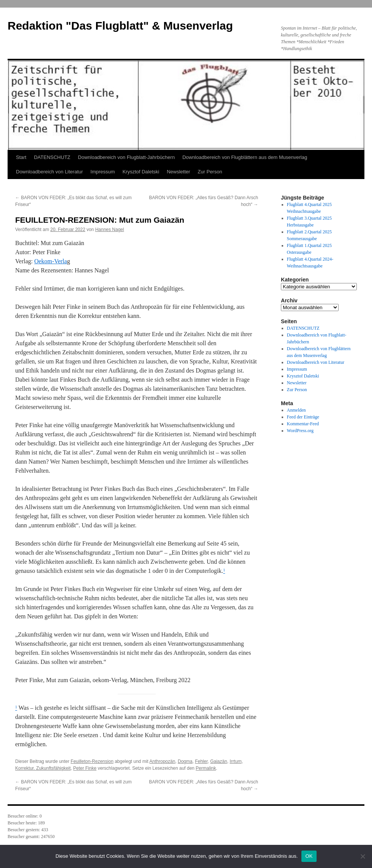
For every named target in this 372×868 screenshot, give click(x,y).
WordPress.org (300, 431)
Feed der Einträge (303, 417)
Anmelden (296, 410)
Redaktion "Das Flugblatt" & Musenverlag (120, 26)
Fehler (201, 761)
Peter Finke (85, 768)
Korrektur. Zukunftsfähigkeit (43, 768)
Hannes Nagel (110, 230)
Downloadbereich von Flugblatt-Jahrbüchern (126, 157)
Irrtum (236, 761)
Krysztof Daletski (141, 172)
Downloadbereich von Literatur (49, 172)
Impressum (102, 172)
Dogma (185, 761)
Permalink (206, 768)
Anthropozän (162, 761)
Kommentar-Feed (303, 424)
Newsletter (178, 172)
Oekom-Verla (50, 261)
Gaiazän (219, 761)
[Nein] (363, 856)
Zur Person (210, 172)
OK (309, 856)
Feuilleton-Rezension (92, 761)
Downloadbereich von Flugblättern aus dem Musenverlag (245, 157)
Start (21, 157)
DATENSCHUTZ (52, 157)
